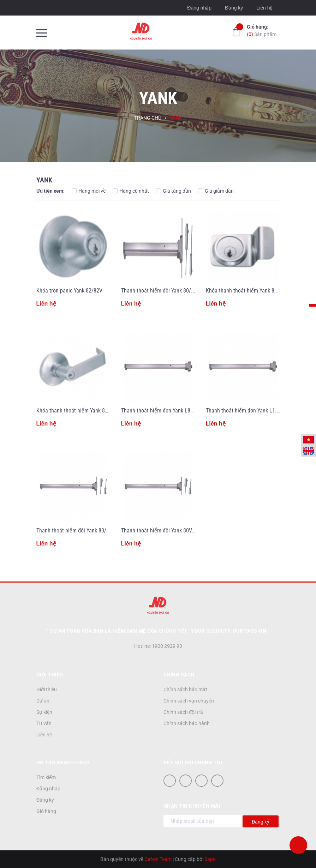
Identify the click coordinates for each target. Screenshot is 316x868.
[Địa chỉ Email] (202, 821)
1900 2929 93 (167, 646)
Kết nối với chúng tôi (193, 762)
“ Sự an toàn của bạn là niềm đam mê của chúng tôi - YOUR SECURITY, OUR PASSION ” (158, 631)
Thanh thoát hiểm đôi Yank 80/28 (74, 531)
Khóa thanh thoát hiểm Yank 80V (243, 291)
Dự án (43, 701)
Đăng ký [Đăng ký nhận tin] (261, 822)
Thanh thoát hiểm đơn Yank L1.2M (245, 411)
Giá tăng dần (174, 191)
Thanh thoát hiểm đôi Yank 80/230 (160, 291)
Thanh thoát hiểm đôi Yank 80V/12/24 (164, 531)
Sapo (210, 859)
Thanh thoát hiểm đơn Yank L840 (159, 411)
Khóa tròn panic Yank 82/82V (69, 291)
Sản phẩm (262, 30)
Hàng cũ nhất (131, 191)
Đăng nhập (199, 8)
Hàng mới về (89, 191)
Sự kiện (44, 712)
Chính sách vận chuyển (189, 701)
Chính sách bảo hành (187, 723)
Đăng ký (234, 8)
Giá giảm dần (216, 191)
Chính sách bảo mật (185, 689)
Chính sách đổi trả (183, 712)
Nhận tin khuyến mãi (192, 806)
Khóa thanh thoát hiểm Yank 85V (74, 411)
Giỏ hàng (46, 811)
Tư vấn (44, 723)
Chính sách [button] (179, 675)
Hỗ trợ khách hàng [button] (63, 762)
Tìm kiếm (46, 777)
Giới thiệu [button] (50, 675)
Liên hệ (264, 8)
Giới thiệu (47, 689)
